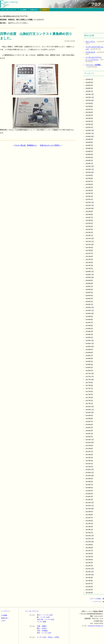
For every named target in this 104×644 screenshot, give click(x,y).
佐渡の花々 (34, 10)
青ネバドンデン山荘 (45, 615)
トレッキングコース (9, 10)
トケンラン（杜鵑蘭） (94, 65)
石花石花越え (43, 631)
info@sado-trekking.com (95, 626)
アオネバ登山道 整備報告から (26, 145)
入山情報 (23, 10)
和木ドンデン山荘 (44, 633)
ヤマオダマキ (90, 52)
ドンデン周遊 (41, 622)
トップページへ (97, 602)
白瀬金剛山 (42, 626)
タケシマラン (90, 42)
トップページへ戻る (10, 4)
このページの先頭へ (96, 599)
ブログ (44, 10)
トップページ (6, 611)
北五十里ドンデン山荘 (46, 619)
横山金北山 (42, 628)
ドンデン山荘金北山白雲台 (48, 637)
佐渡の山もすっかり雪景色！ (50, 145)
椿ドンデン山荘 (43, 617)
